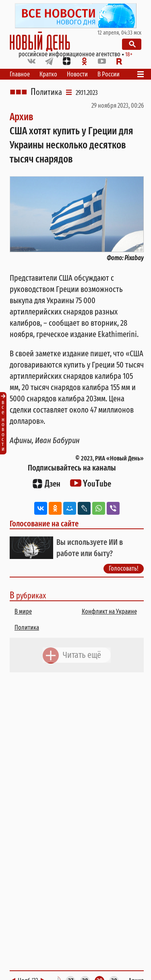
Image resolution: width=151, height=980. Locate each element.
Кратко (48, 74)
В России (109, 74)
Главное (20, 74)
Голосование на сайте (44, 524)
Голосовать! (124, 568)
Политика (46, 92)
